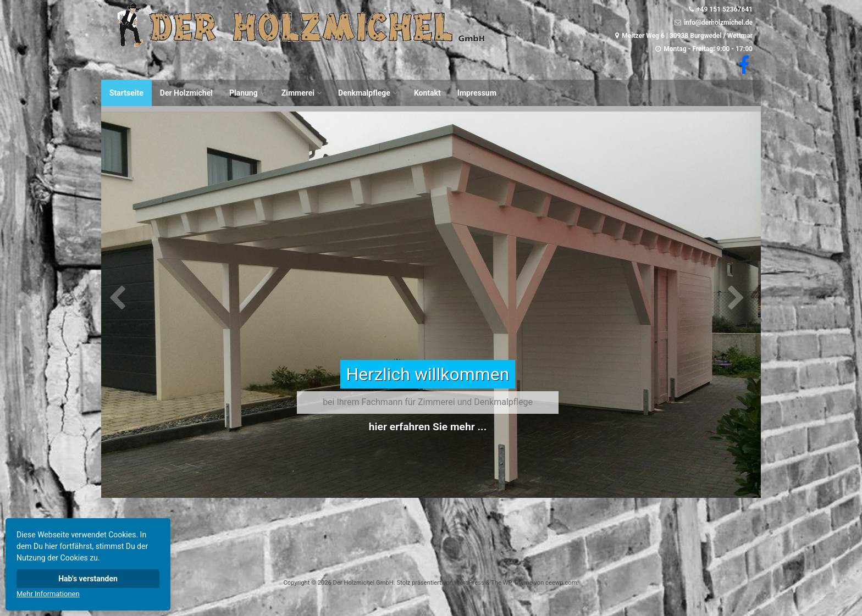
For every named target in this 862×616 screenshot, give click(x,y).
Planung (244, 93)
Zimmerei (298, 93)
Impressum (477, 93)
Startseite (126, 93)
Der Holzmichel (186, 93)
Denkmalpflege (364, 93)
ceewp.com (561, 583)
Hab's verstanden (88, 579)
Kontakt (427, 93)
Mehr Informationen (48, 594)
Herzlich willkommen (427, 374)
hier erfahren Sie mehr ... (428, 427)
